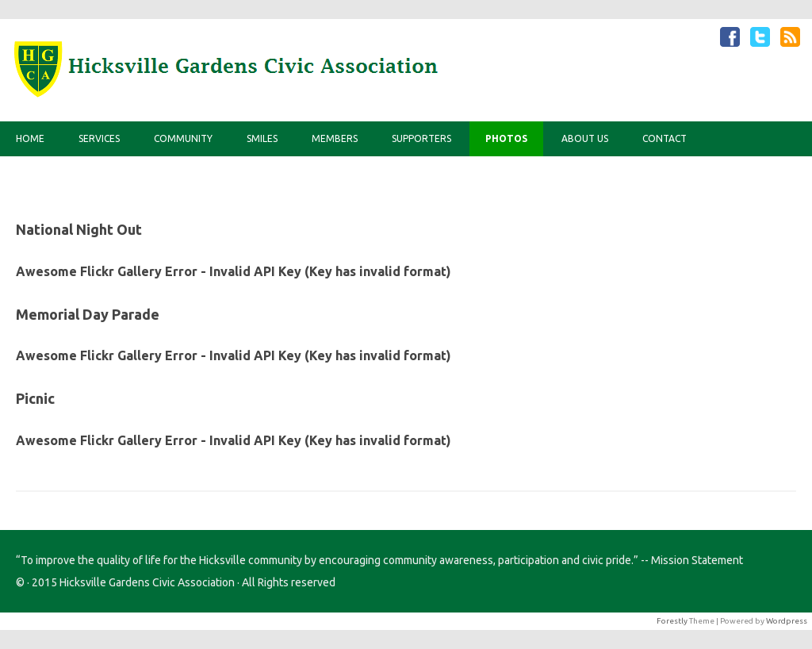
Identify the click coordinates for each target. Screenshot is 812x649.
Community (183, 138)
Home (30, 138)
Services (99, 138)
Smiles (262, 138)
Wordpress (787, 621)
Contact (665, 138)
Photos (506, 138)
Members (335, 138)
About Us (585, 138)
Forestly (672, 621)
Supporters (421, 138)
